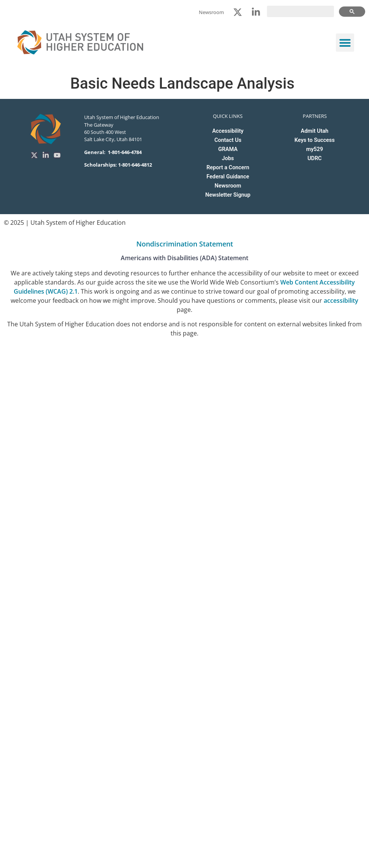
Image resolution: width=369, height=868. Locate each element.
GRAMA (228, 149)
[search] (300, 11)
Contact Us (228, 140)
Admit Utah (315, 131)
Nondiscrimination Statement (185, 244)
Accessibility (228, 131)
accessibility (341, 300)
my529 (315, 149)
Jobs (228, 158)
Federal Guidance (228, 177)
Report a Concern (228, 168)
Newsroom (228, 186)
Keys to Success (314, 140)
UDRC (314, 158)
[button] (345, 43)
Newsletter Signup (228, 195)
